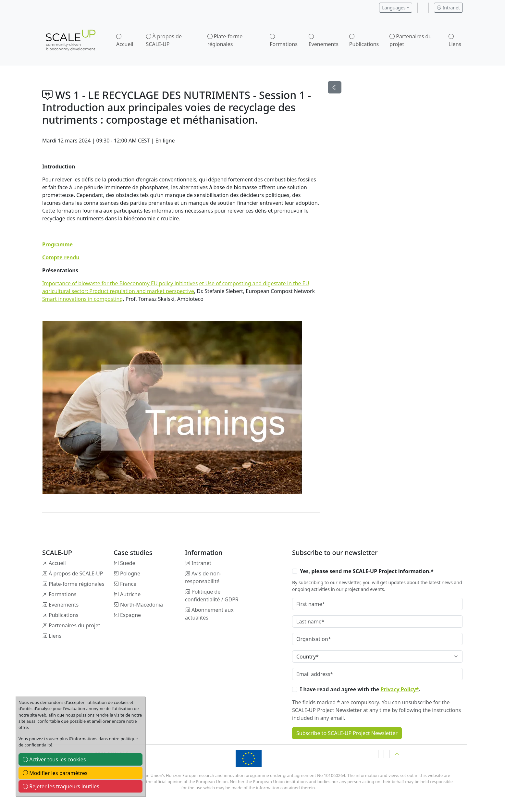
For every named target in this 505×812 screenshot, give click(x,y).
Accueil (125, 44)
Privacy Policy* (400, 689)
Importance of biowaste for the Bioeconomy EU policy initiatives (120, 283)
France (128, 584)
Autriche (130, 594)
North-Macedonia (142, 605)
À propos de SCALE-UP (164, 40)
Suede (128, 563)
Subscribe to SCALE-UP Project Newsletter (347, 733)
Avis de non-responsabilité (203, 577)
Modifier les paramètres (55, 773)
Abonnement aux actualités (209, 614)
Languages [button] (394, 8)
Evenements (324, 44)
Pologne (130, 573)
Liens (455, 44)
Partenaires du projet (411, 40)
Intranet (448, 8)
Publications (364, 44)
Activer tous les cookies (54, 759)
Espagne (130, 615)
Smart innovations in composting (82, 299)
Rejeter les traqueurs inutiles (61, 786)
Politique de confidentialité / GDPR (212, 596)
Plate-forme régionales (225, 40)
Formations (284, 44)
